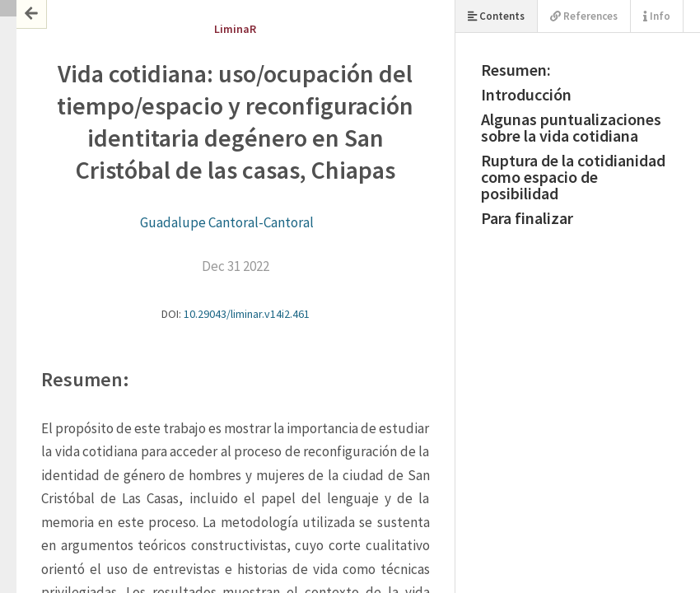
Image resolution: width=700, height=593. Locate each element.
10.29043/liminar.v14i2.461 (247, 314)
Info (657, 16)
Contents (496, 16)
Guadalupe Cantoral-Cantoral (227, 222)
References (584, 16)
